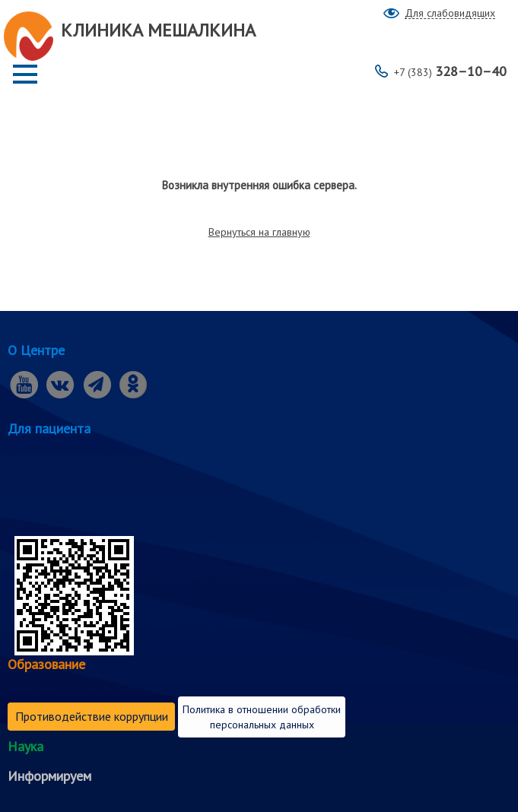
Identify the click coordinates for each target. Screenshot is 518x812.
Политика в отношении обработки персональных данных (262, 717)
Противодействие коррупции (92, 716)
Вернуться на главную (259, 232)
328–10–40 (450, 71)
